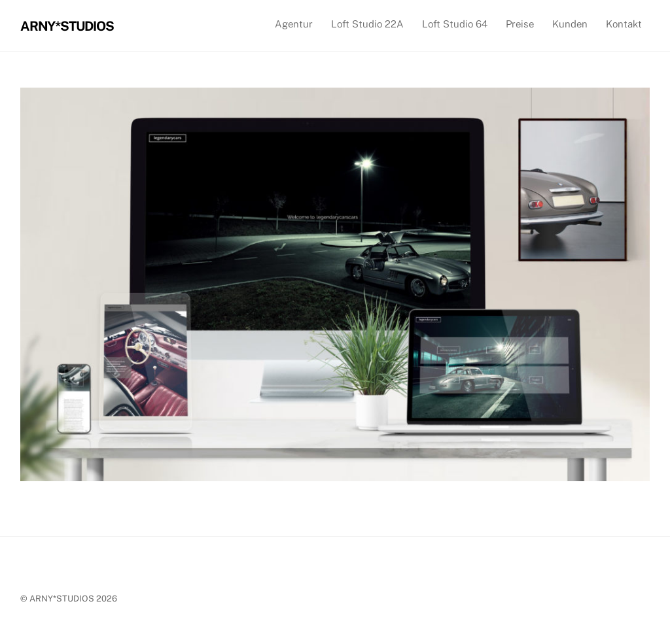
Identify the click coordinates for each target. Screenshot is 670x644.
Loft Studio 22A (367, 24)
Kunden (570, 24)
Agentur (294, 24)
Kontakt (624, 24)
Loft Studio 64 (455, 24)
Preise (520, 24)
